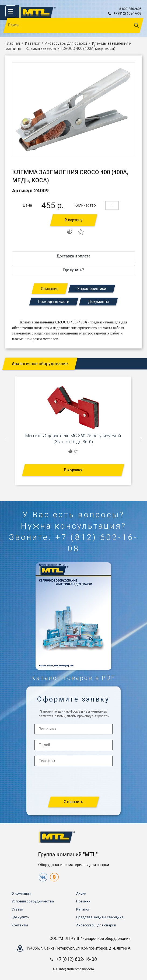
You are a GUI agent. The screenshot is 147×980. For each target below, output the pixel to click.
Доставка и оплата (73, 256)
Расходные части (54, 302)
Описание (50, 289)
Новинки (83, 901)
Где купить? (74, 270)
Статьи (17, 909)
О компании (21, 893)
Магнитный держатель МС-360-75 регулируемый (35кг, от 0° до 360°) (73, 439)
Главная (13, 43)
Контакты (20, 925)
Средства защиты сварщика (100, 917)
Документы (98, 302)
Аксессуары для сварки (66, 43)
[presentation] (6, 439)
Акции (81, 893)
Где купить (20, 917)
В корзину (74, 220)
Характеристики (92, 289)
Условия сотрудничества (33, 901)
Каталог (32, 43)
